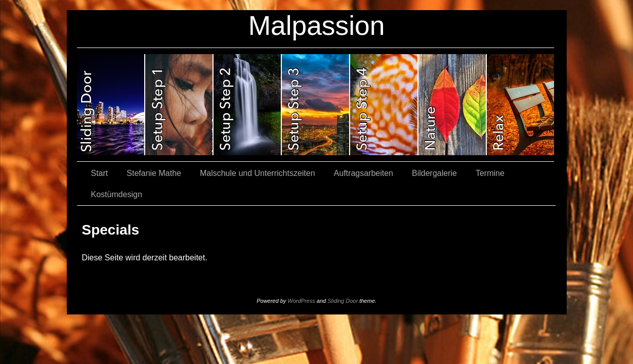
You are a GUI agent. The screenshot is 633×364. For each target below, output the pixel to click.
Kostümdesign (117, 194)
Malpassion (317, 26)
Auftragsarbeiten (364, 173)
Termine (490, 173)
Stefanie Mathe (154, 173)
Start (100, 173)
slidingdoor (111, 105)
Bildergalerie (434, 173)
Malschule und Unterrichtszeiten (258, 173)
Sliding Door (343, 301)
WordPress (301, 301)
